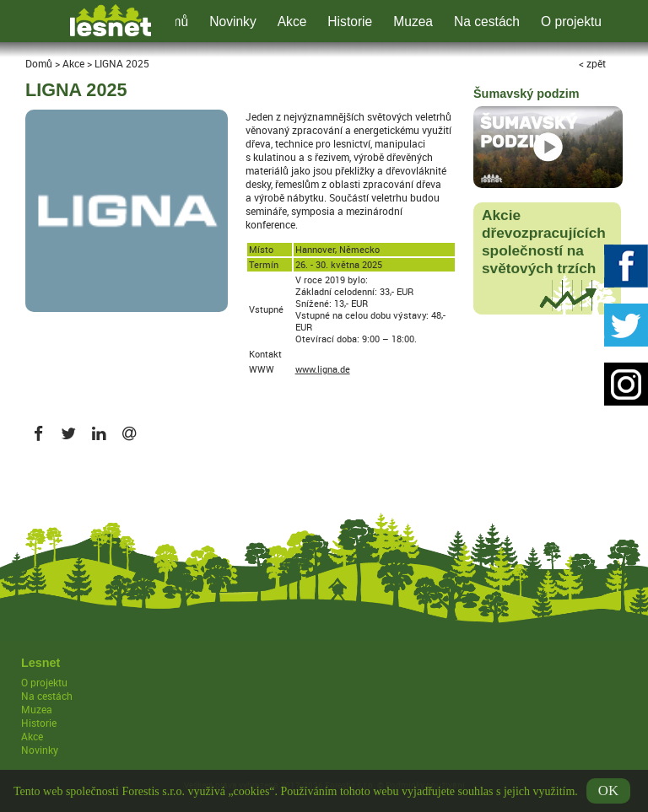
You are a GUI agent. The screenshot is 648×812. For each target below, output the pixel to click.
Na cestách (487, 22)
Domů (39, 63)
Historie (350, 22)
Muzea (413, 22)
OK (608, 794)
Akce (292, 22)
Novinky (232, 22)
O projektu (571, 22)
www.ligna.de (323, 369)
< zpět (592, 63)
